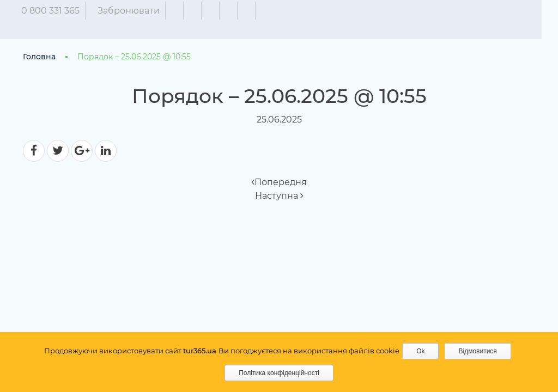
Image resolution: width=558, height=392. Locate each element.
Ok (420, 351)
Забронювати (137, 11)
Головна (39, 57)
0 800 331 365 (59, 11)
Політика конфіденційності (279, 373)
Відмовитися (477, 351)
